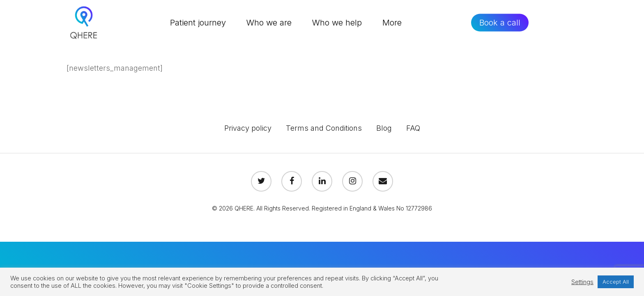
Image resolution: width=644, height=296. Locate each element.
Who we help (337, 23)
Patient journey (198, 23)
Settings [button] (582, 282)
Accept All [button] (616, 282)
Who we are (269, 23)
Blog (384, 128)
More (392, 23)
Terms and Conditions (324, 128)
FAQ (413, 128)
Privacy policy (248, 128)
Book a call (500, 23)
